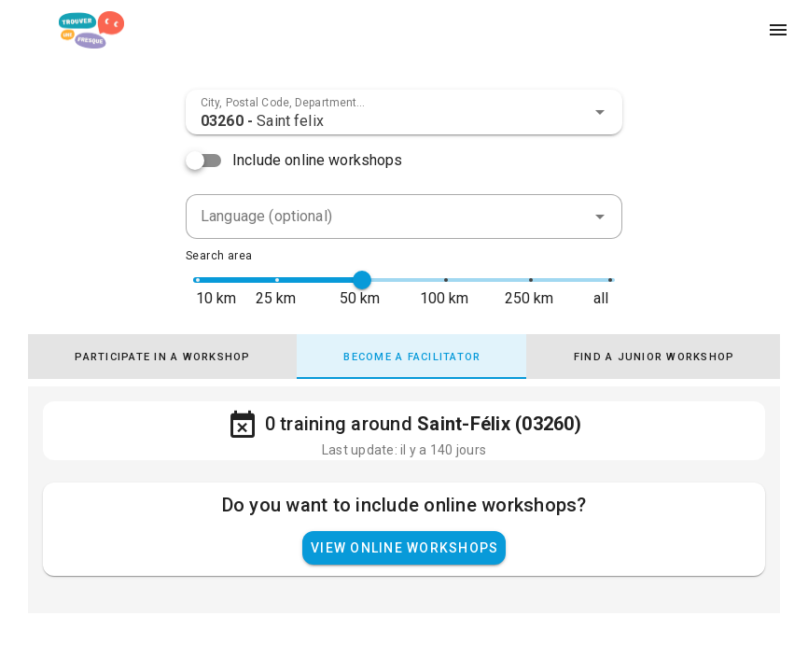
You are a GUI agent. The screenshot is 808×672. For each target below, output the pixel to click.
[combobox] (404, 112)
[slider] (362, 280)
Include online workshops (318, 160)
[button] (600, 112)
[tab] (163, 357)
